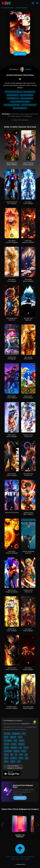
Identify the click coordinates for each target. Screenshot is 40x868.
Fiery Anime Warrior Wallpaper (28, 280)
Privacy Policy (15, 859)
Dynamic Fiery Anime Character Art (12, 669)
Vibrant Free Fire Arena (12, 512)
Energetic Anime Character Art (28, 591)
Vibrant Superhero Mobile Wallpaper (12, 164)
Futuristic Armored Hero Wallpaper (12, 203)
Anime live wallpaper (27, 98)
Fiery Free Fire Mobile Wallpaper (12, 474)
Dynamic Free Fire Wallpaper (12, 358)
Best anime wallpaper (27, 95)
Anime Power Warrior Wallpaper (12, 436)
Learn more (20, 798)
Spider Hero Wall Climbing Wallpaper (28, 164)
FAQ (22, 859)
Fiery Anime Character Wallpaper (12, 241)
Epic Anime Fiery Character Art (28, 474)
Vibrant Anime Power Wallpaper (12, 630)
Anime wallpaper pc (13, 98)
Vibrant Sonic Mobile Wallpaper (28, 397)
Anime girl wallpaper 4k (20, 108)
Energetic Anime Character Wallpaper (12, 707)
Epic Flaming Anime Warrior (28, 358)
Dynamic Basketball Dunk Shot (28, 552)
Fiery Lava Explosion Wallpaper (28, 241)
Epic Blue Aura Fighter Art (28, 319)
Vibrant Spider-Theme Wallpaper (12, 397)
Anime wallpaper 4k (29, 92)
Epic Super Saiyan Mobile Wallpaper (28, 707)
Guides (27, 859)
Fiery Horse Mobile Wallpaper (28, 669)
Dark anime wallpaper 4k (29, 105)
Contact (8, 857)
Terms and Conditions (26, 857)
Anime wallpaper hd (13, 95)
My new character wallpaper (13, 92)
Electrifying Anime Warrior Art (12, 319)
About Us (15, 857)
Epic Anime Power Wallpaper (28, 203)
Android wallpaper (17, 727)
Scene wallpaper (22, 8)
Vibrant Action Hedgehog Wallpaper (12, 591)
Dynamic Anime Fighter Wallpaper (28, 513)
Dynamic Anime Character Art (28, 436)
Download (20, 54)
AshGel (25, 69)
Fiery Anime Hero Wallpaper (12, 280)
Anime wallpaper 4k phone (12, 105)
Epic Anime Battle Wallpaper (28, 630)
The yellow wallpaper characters (20, 102)
